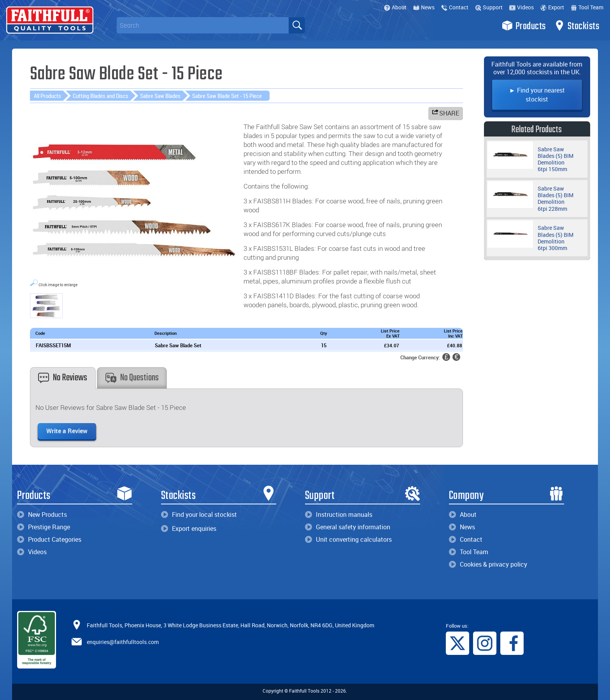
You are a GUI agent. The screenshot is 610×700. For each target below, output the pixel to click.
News (424, 7)
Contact (455, 7)
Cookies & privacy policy (488, 564)
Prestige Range (44, 527)
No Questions (132, 378)
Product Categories (49, 539)
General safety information (348, 527)
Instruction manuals (339, 514)
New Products (42, 514)
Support (489, 7)
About (395, 7)
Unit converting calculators (348, 539)
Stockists (577, 26)
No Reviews (63, 378)
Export (552, 7)
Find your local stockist (199, 514)
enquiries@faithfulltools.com (123, 642)
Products (524, 26)
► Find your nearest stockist (537, 95)
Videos (521, 7)
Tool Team (587, 7)
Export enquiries (189, 528)
